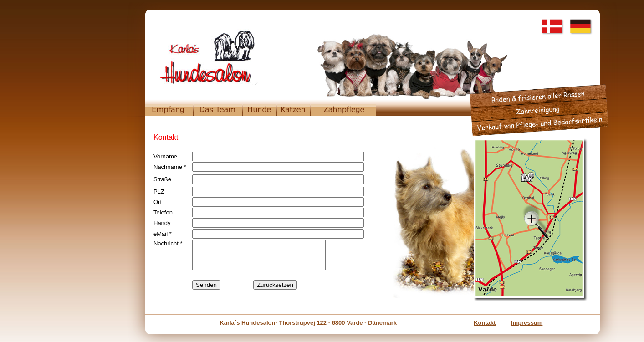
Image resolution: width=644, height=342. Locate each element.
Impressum (527, 323)
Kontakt (485, 323)
